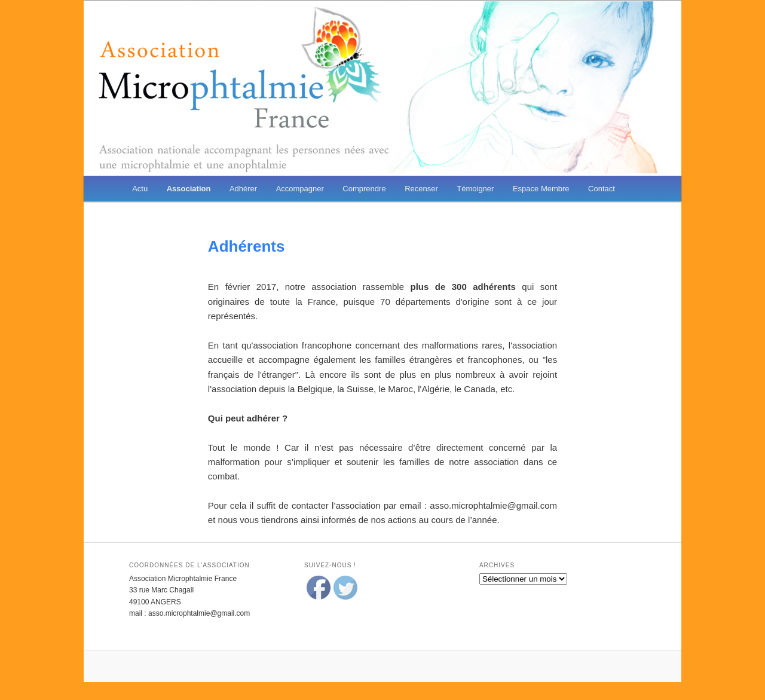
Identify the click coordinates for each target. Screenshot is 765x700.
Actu (140, 189)
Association (189, 189)
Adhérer (243, 189)
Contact (602, 189)
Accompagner (300, 189)
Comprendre (364, 189)
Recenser (421, 189)
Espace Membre (541, 189)
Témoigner (475, 189)
